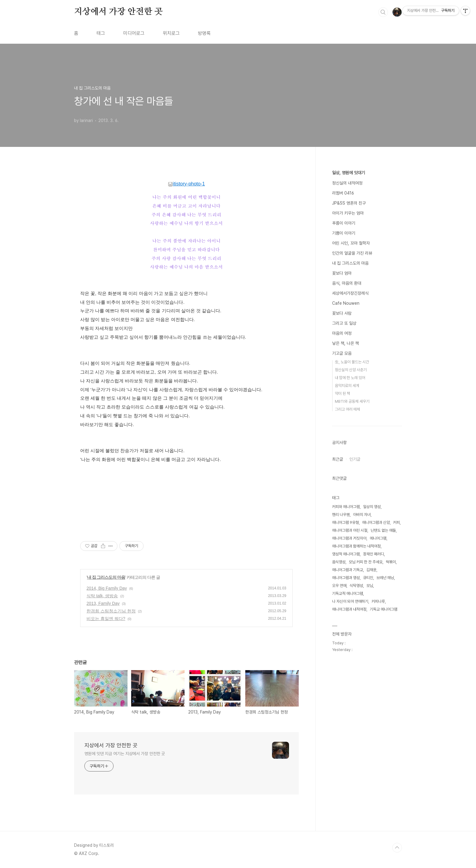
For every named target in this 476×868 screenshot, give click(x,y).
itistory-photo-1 (186, 184)
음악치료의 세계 (347, 386)
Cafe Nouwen (346, 303)
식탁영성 (356, 586)
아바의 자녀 (362, 515)
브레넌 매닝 (385, 578)
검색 (383, 12)
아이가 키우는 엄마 (348, 213)
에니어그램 (378, 538)
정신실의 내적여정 (347, 183)
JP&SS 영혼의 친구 (349, 203)
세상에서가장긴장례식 (350, 293)
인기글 (355, 459)
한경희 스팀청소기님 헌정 (111, 611)
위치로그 (171, 33)
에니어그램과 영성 (346, 578)
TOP (397, 848)
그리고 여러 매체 (347, 409)
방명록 (204, 33)
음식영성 (339, 562)
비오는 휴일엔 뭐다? (106, 619)
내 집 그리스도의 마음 (106, 577)
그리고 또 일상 (344, 323)
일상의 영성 (372, 507)
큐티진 (368, 578)
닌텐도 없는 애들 (383, 530)
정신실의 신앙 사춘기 (351, 370)
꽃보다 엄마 (342, 273)
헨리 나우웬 (341, 515)
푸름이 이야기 (344, 223)
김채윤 (371, 570)
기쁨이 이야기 (344, 233)
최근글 (338, 459)
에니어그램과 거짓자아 (349, 538)
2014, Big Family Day (107, 588)
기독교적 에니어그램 (348, 593)
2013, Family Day (103, 603)
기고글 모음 (342, 353)
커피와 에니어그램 (346, 507)
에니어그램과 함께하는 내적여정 (356, 546)
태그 (101, 33)
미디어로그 (134, 33)
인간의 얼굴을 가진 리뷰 (352, 253)
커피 (396, 522)
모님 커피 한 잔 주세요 (366, 562)
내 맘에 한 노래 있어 (350, 378)
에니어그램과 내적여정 (349, 609)
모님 (370, 586)
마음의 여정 (342, 333)
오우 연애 (339, 586)
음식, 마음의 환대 (347, 283)
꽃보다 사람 (342, 313)
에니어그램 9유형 (345, 522)
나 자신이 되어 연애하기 (350, 601)
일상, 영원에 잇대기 (348, 173)
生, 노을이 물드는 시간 (352, 362)
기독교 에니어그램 (384, 609)
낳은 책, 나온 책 (345, 343)
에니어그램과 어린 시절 (350, 530)
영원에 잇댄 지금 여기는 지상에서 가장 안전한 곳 (125, 754)
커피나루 (378, 601)
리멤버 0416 (343, 193)
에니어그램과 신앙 (376, 522)
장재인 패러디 (374, 554)
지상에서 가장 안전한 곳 (118, 12)
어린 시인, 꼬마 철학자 (351, 243)
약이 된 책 (342, 393)
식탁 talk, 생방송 (102, 596)
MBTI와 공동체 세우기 (352, 401)
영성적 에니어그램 (346, 554)
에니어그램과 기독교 (348, 570)
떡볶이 (391, 562)
